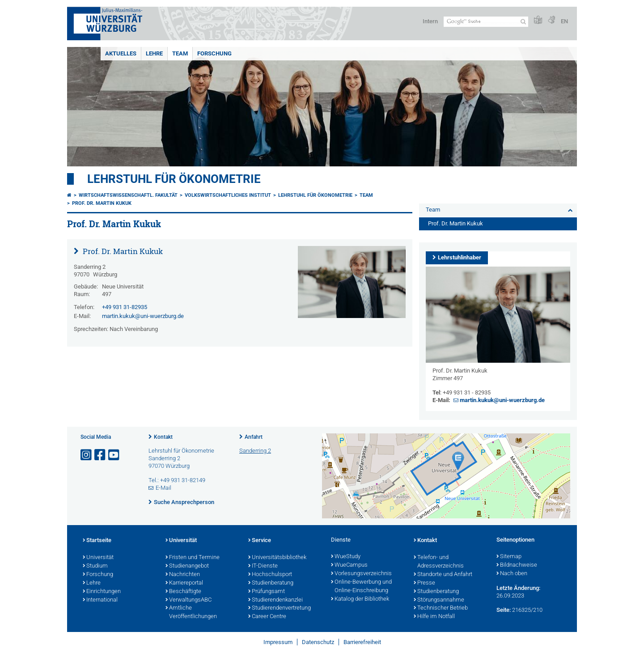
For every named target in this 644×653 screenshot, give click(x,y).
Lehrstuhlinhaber (460, 257)
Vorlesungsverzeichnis (361, 574)
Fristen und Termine (193, 558)
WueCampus (349, 565)
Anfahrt (254, 437)
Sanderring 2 (255, 451)
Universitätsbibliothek (277, 558)
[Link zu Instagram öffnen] (87, 455)
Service (260, 541)
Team (180, 53)
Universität (98, 558)
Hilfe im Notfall (434, 617)
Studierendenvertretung (280, 608)
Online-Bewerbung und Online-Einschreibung (361, 587)
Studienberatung (271, 583)
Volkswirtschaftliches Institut (228, 195)
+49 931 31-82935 (125, 307)
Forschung (214, 53)
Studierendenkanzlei (275, 600)
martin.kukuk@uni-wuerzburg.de (143, 316)
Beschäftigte (183, 592)
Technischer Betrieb (441, 608)
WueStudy (346, 557)
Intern (430, 21)
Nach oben (512, 574)
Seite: (504, 610)
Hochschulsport (270, 575)
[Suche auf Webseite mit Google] (486, 22)
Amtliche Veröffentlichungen (191, 613)
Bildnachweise (517, 565)
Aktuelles (121, 53)
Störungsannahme (439, 600)
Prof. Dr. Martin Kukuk (102, 203)
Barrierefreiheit (362, 642)
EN (564, 21)
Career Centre (267, 617)
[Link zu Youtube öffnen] (114, 455)
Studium (95, 566)
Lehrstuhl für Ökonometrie (174, 179)
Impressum (278, 642)
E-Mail (163, 488)
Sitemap (509, 557)
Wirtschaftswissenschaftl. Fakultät (128, 195)
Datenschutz (318, 642)
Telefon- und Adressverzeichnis (439, 562)
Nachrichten (183, 575)
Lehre (154, 53)
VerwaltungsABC (189, 600)
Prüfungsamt (267, 592)
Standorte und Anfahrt (443, 575)
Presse (424, 583)
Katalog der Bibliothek (360, 599)
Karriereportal (184, 583)
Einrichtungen (102, 592)
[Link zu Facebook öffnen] (101, 455)
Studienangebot (187, 566)
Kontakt (163, 437)
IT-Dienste (263, 566)
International (100, 600)
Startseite (97, 541)
